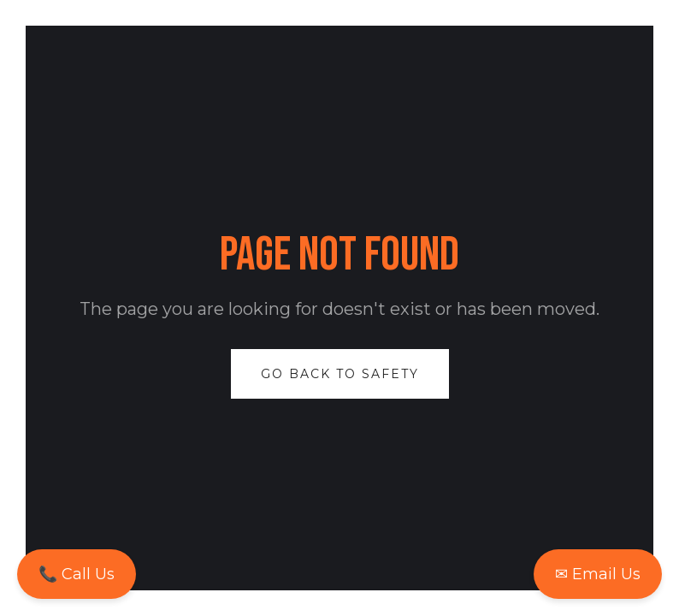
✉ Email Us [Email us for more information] (598, 574)
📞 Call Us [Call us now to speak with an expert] (77, 574)
